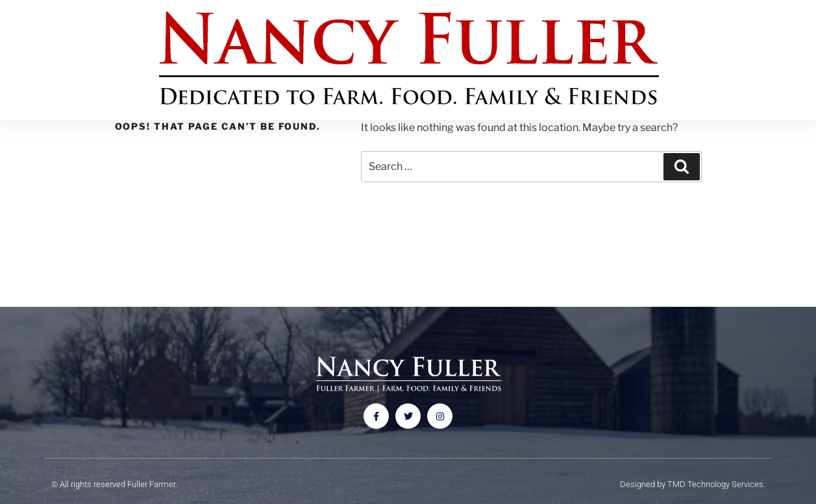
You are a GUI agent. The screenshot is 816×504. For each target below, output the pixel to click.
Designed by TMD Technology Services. (693, 484)
